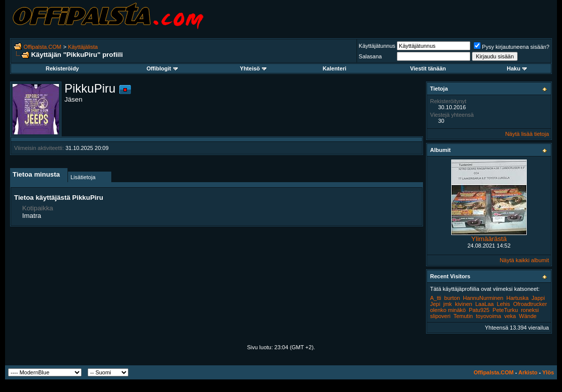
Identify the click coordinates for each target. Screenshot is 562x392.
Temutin (463, 316)
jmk (447, 304)
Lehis (504, 304)
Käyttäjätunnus (377, 46)
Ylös (548, 372)
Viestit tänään (428, 68)
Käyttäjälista (83, 47)
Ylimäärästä (489, 239)
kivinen (463, 304)
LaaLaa (485, 304)
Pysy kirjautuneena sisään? (512, 47)
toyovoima (488, 316)
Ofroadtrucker (530, 304)
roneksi (530, 310)
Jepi (435, 304)
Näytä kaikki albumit (524, 260)
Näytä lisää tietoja (527, 134)
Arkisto (528, 372)
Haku (517, 68)
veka (510, 316)
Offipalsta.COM (43, 47)
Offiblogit (162, 68)
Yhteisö (253, 68)
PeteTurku (505, 310)
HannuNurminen (483, 298)
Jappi (538, 298)
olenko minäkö (448, 310)
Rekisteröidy (62, 68)
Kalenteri (335, 68)
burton (452, 298)
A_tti (436, 298)
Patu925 (479, 310)
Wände (528, 316)
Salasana (370, 56)
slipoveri (440, 316)
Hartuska (518, 298)
